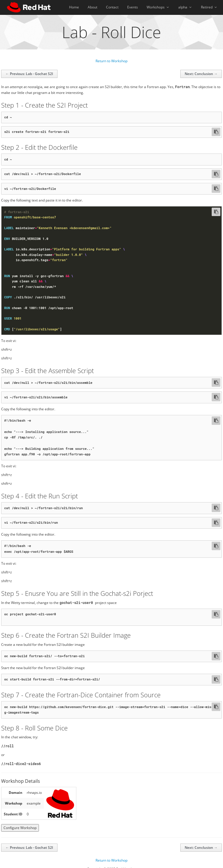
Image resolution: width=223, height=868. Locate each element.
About (92, 7)
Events (133, 7)
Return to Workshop (111, 61)
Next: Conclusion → (201, 74)
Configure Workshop (20, 821)
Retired (209, 7)
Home (74, 7)
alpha (185, 7)
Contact (112, 7)
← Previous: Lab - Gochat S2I (29, 74)
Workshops (158, 7)
